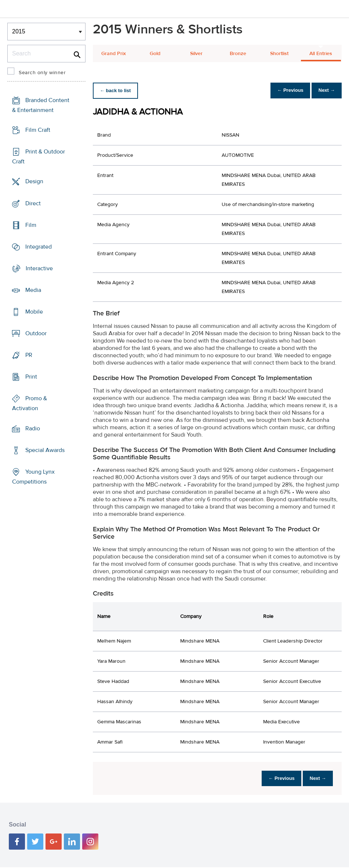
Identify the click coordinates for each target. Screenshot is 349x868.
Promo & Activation (30, 403)
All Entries (321, 54)
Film (31, 225)
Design (34, 181)
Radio (33, 428)
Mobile (34, 312)
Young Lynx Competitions (33, 477)
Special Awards (45, 450)
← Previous (284, 91)
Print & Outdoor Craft (39, 157)
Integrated (39, 247)
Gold (155, 54)
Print (31, 377)
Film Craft (38, 130)
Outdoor (36, 333)
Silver (196, 54)
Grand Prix (114, 54)
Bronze (238, 54)
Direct (33, 203)
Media (33, 290)
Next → (325, 91)
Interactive (39, 268)
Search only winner (42, 73)
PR (29, 355)
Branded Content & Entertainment (41, 105)
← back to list (117, 91)
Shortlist (279, 54)
